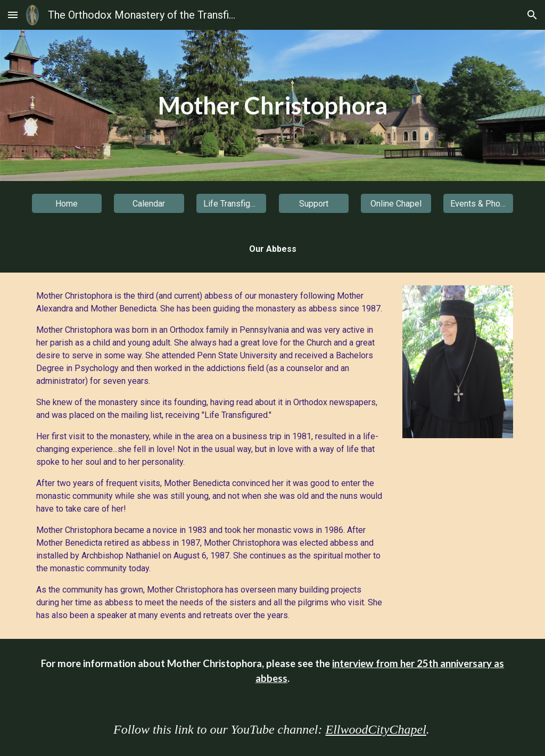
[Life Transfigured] (231, 204)
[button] (13, 15)
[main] (273, 106)
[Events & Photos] (478, 204)
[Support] (314, 204)
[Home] (67, 204)
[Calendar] (149, 204)
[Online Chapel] (396, 204)
